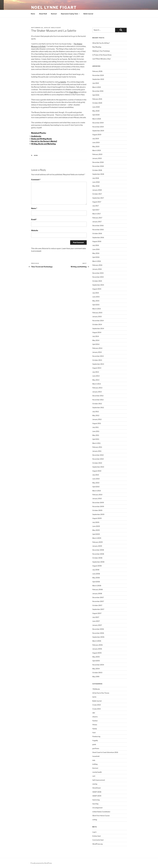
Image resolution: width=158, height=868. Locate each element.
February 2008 (97, 589)
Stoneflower (97, 788)
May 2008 (96, 578)
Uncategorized (97, 808)
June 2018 (96, 182)
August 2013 (97, 368)
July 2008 (96, 570)
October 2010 (97, 463)
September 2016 (98, 237)
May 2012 (96, 415)
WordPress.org (97, 844)
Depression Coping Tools (70, 14)
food (94, 733)
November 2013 (98, 356)
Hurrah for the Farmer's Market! (44, 141)
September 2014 (98, 328)
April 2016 (96, 257)
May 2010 (96, 483)
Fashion (95, 721)
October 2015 (97, 281)
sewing (95, 784)
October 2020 (97, 103)
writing (95, 820)
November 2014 (98, 321)
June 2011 (96, 431)
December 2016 (98, 226)
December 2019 (98, 123)
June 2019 (96, 142)
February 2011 (97, 447)
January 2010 (97, 498)
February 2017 (97, 218)
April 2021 (96, 95)
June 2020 (96, 107)
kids (36, 155)
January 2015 (97, 317)
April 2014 (96, 344)
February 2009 (97, 542)
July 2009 (96, 522)
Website (35, 230)
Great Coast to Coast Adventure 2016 (105, 752)
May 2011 (96, 435)
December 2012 (98, 396)
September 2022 (98, 79)
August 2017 (97, 202)
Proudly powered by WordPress (41, 863)
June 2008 (96, 574)
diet (94, 713)
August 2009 (97, 518)
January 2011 (97, 451)
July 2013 (96, 372)
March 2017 (97, 214)
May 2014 (96, 340)
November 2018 (98, 166)
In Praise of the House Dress (102, 55)
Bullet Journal (88, 14)
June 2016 (96, 249)
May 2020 (96, 111)
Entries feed (96, 836)
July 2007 (96, 617)
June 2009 (96, 526)
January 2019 (97, 158)
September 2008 (98, 562)
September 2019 (98, 131)
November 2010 (98, 459)
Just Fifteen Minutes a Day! (101, 59)
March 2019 (97, 150)
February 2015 (97, 313)
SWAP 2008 (97, 792)
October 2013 (97, 360)
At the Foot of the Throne (101, 693)
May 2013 (96, 380)
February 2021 (97, 99)
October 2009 (97, 510)
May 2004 (96, 669)
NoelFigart (56, 28)
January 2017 (97, 222)
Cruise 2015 (97, 709)
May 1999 (96, 677)
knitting (95, 764)
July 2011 (96, 427)
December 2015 (98, 273)
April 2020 (96, 115)
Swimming (96, 800)
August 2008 (97, 566)
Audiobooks (36, 136)
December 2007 (98, 597)
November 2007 (98, 601)
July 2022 (96, 83)
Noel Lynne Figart (54, 7)
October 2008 (97, 558)
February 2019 (97, 154)
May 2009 (96, 530)
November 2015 (98, 277)
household (96, 756)
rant (94, 776)
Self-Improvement (99, 780)
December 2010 (98, 455)
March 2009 (97, 538)
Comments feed (98, 840)
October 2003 (97, 673)
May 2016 (96, 253)
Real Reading (97, 47)
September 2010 (98, 467)
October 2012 (97, 404)
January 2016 (97, 269)
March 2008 (97, 586)
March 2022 (97, 87)
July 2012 (96, 412)
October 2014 (97, 324)
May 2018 (96, 186)
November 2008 (98, 554)
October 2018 (97, 170)
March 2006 (97, 641)
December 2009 (98, 503)
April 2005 (96, 661)
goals (94, 744)
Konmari (54, 14)
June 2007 (96, 621)
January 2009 (97, 546)
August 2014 (97, 332)
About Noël (43, 14)
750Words (96, 689)
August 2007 (97, 613)
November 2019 (98, 127)
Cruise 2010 (97, 705)
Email (34, 219)
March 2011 (96, 443)
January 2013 (97, 392)
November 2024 (98, 75)
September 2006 (98, 637)
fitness (95, 725)
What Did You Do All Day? (101, 43)
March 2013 (97, 384)
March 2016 (97, 261)
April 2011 (96, 439)
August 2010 (97, 471)
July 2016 (96, 245)
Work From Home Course (101, 816)
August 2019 (97, 135)
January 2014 (97, 352)
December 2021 (98, 91)
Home (33, 14)
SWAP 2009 (97, 796)
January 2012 (97, 419)
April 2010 (96, 487)
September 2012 (98, 407)
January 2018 (97, 190)
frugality (95, 740)
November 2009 (98, 506)
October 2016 (97, 233)
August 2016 (97, 241)
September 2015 (98, 285)
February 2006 (97, 645)
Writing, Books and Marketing (43, 144)
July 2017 (96, 206)
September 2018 (98, 174)
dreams (95, 717)
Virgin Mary (73, 92)
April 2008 (96, 582)
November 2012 (98, 400)
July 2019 (96, 139)
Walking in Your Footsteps (101, 51)
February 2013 (97, 388)
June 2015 (96, 297)
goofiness (96, 748)
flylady (95, 729)
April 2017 (96, 210)
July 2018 (96, 178)
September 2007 (98, 609)
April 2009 (96, 534)
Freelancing (96, 736)
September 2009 (98, 514)
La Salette (62, 82)
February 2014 (97, 348)
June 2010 (96, 479)
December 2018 (98, 162)
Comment (36, 180)
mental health (97, 772)
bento (94, 697)
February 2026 (97, 71)
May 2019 (96, 146)
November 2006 (98, 633)
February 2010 (97, 495)
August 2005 (97, 653)
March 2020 (97, 119)
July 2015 (96, 293)
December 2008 (98, 550)
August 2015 (97, 289)
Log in (94, 832)
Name (34, 208)
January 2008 (97, 593)
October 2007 (97, 605)
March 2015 (97, 309)
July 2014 (96, 336)
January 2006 (97, 649)
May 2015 (96, 301)
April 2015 (96, 305)
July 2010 (96, 475)
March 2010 (97, 491)
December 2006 (98, 629)
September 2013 (98, 364)
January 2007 (97, 625)
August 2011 (97, 423)
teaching (95, 804)
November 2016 (98, 230)
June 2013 (96, 376)
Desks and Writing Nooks (42, 139)
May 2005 (96, 657)
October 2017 (97, 194)
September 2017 (98, 198)
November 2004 (98, 665)
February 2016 (97, 265)
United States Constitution (101, 812)
